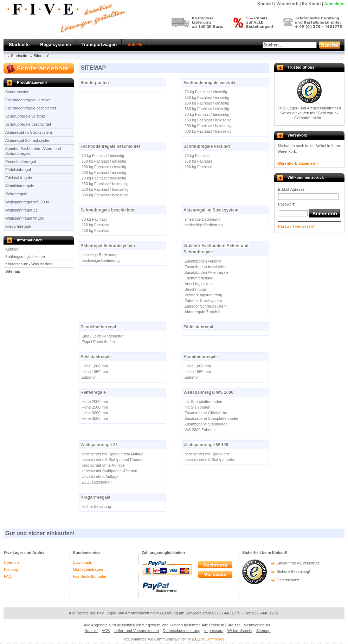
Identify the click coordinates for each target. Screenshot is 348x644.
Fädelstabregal (18, 170)
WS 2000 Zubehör (200, 430)
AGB (106, 631)
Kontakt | (266, 4)
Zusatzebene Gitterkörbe (206, 413)
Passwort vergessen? (297, 226)
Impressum (214, 631)
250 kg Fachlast (198, 167)
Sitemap (13, 271)
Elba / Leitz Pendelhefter (103, 336)
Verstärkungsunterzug (203, 295)
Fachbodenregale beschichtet (31, 108)
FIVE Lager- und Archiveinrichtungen (309, 108)
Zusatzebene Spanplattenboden (212, 418)
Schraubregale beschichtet (28, 124)
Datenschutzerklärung (182, 631)
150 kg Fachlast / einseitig (207, 97)
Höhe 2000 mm (95, 402)
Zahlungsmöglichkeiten (25, 257)
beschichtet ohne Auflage (103, 465)
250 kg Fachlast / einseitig (207, 103)
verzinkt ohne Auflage (100, 476)
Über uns (12, 562)
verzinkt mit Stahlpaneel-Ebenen (109, 471)
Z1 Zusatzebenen (97, 482)
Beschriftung (195, 289)
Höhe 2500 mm (95, 407)
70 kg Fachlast (197, 156)
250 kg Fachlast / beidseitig (208, 126)
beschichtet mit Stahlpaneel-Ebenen (112, 460)
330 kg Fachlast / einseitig (207, 109)
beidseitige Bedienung (204, 225)
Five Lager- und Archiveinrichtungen (127, 613)
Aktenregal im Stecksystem (29, 132)
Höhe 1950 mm (95, 372)
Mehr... (318, 118)
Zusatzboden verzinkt (203, 261)
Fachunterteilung (199, 278)
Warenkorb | (289, 4)
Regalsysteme (55, 45)
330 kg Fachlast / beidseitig (208, 131)
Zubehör (89, 377)
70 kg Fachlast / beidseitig (207, 114)
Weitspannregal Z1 (21, 210)
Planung (11, 569)
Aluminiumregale (20, 186)
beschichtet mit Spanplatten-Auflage (112, 454)
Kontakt (12, 249)
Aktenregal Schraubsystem (28, 140)
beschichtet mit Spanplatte (207, 454)
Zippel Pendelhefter (98, 342)
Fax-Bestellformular (89, 576)
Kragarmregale (18, 226)
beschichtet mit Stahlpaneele (209, 460)
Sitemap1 (42, 56)
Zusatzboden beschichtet (206, 267)
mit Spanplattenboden (203, 402)
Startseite (19, 45)
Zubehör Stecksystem (203, 301)
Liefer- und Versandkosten (136, 631)
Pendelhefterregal (21, 162)
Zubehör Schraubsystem (206, 306)
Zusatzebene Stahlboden (206, 424)
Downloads (82, 562)
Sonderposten (17, 92)
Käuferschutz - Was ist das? (29, 264)
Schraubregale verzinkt (25, 116)
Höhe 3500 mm (95, 418)
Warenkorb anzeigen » (298, 163)
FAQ (8, 576)
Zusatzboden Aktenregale (207, 272)
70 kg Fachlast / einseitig (206, 92)
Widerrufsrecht (240, 631)
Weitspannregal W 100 (25, 218)
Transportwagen (99, 45)
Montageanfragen (88, 569)
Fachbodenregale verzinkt (28, 100)
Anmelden (334, 4)
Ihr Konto (311, 4)
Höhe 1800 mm (95, 366)
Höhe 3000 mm (95, 413)
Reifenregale (16, 194)
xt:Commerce (213, 639)
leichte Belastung (96, 506)
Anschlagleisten (198, 284)
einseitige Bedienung (202, 219)
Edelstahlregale (19, 178)
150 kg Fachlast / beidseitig (208, 120)
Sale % (135, 45)
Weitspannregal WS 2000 (27, 202)
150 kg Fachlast (198, 161)
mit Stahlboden (197, 407)
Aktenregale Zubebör (203, 312)
